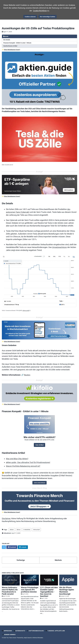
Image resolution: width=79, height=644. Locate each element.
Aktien (12, 529)
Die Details (7, 40)
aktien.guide (26, 310)
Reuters (27, 374)
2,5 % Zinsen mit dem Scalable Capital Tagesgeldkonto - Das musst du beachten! (49, 591)
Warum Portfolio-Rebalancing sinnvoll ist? (23, 465)
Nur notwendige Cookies (48, 17)
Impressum (7, 629)
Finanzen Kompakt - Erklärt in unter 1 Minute (17, 43)
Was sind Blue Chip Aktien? (17, 458)
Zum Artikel (39, 444)
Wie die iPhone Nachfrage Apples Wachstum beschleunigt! (67, 589)
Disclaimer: (6, 518)
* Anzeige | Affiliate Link (55, 629)
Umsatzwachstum (60, 247)
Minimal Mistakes (38, 636)
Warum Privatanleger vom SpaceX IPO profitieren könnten (30, 588)
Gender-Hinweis (9, 633)
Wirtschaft (37, 529)
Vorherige (21, 559)
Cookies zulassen (30, 17)
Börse (19, 529)
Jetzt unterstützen (39, 482)
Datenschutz (19, 629)
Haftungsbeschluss (35, 629)
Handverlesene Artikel (10, 46)
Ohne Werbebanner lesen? (12, 50)
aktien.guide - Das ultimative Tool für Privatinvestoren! (28, 462)
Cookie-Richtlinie (40, 11)
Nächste (58, 559)
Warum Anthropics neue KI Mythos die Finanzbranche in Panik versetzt (10, 590)
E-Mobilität (27, 529)
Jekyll (25, 636)
